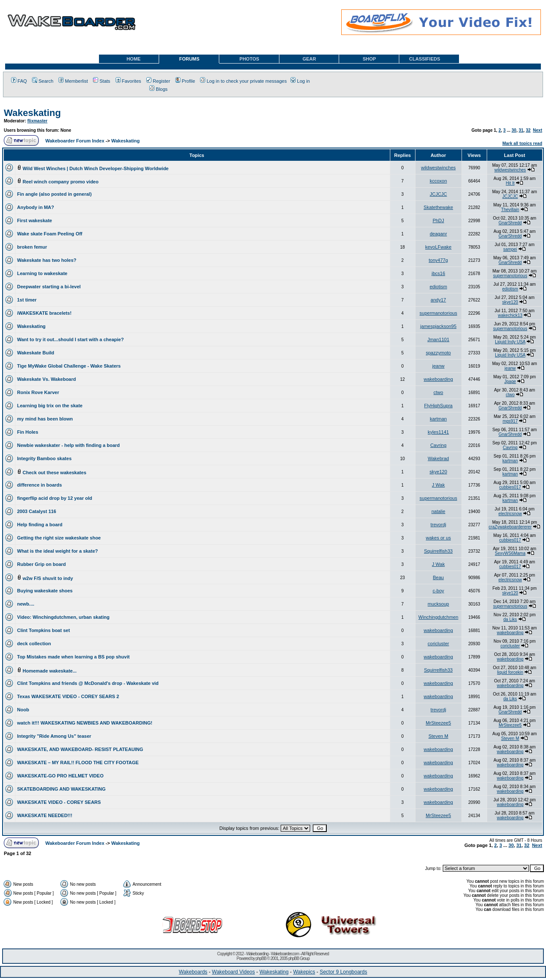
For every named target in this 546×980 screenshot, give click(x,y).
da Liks (510, 619)
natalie (438, 511)
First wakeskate (35, 220)
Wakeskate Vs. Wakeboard (46, 379)
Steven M (438, 736)
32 (528, 130)
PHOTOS (249, 59)
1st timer (27, 300)
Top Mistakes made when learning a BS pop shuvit (73, 657)
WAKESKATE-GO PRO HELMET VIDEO (60, 776)
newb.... (26, 604)
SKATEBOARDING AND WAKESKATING (61, 789)
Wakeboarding (257, 954)
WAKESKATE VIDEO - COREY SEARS (59, 802)
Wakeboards (193, 972)
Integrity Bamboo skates (44, 458)
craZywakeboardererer (510, 527)
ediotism (438, 287)
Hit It (510, 183)
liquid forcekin (510, 672)
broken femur (32, 247)
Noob (23, 710)
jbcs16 (439, 273)
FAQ (19, 81)
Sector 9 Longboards (343, 972)
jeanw (438, 366)
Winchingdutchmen (439, 617)
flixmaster (37, 121)
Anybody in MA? (36, 207)
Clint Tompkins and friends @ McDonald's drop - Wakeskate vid (88, 683)
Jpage (510, 381)
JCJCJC (438, 194)
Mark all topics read (522, 144)
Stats (102, 81)
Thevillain (510, 210)
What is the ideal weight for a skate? (57, 551)
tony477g (438, 260)
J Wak (439, 485)
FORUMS (189, 59)
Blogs (158, 89)
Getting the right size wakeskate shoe (59, 538)
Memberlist (73, 81)
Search (43, 81)
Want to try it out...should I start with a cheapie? (70, 339)
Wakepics (304, 972)
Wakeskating (32, 113)
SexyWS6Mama (510, 553)
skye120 (510, 302)
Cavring (439, 445)
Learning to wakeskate (42, 273)
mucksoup (439, 604)
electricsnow (510, 514)
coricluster (439, 644)
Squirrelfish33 (438, 551)
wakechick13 (510, 315)
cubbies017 (510, 487)
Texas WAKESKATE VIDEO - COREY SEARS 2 (68, 696)
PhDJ (438, 220)
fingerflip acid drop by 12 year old (55, 498)
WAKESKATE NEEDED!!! (45, 815)
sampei (510, 249)
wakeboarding (438, 379)
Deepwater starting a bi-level (49, 287)
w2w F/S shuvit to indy (48, 578)
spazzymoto (438, 353)
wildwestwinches (438, 168)
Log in (300, 81)
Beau (439, 577)
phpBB (261, 958)
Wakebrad (439, 458)
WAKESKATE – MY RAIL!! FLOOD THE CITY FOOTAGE (78, 763)
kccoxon (438, 181)
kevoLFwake (439, 247)
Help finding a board (40, 525)
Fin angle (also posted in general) (54, 194)
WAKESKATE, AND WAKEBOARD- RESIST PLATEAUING (80, 749)
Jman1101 (438, 339)
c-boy (438, 591)
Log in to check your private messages (243, 81)
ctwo (438, 392)
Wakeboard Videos (234, 972)
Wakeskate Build (36, 353)
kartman (439, 419)
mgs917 (510, 421)
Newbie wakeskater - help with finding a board (68, 445)
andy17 (439, 300)
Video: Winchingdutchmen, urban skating (63, 617)
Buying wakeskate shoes (45, 591)
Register (158, 81)
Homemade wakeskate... (50, 671)
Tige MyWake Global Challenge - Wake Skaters (69, 366)
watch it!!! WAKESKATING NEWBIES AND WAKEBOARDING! (85, 723)
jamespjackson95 (438, 326)
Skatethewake (438, 207)
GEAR (309, 59)
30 (514, 130)
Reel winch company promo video (61, 182)
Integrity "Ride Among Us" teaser (54, 736)
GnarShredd (510, 223)
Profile (185, 81)
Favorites (128, 81)
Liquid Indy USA (510, 342)
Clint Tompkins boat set (44, 630)
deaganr (438, 234)
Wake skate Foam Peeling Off (50, 234)
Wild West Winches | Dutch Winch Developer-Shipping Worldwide (96, 168)
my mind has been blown (45, 419)
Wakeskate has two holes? (47, 260)
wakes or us (438, 538)
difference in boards (39, 485)
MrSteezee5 (438, 723)
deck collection (34, 644)
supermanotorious (510, 276)
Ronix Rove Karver (38, 392)
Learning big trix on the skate (50, 406)
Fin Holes (28, 432)
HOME (134, 59)
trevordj (438, 525)
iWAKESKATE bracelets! (44, 313)
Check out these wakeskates (54, 473)
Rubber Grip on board (41, 564)
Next (537, 130)
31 (521, 130)
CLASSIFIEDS (425, 59)
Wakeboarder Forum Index (75, 141)
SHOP (369, 59)
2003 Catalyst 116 (37, 511)
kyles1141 (439, 432)
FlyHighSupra (438, 406)
